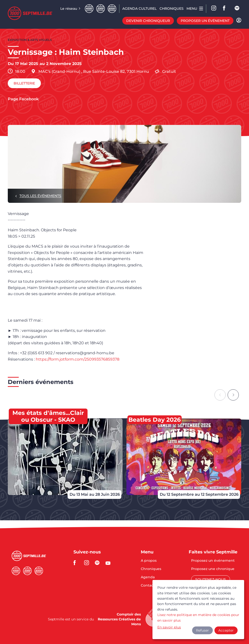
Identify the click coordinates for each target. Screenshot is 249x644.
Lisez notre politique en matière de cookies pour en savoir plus (198, 617)
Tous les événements (40, 196)
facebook (226, 9)
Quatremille (89, 9)
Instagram (214, 9)
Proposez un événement (213, 561)
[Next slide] (233, 395)
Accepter (226, 630)
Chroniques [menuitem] (172, 9)
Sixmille (112, 9)
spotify (237, 9)
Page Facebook (23, 99)
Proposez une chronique (213, 569)
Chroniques (151, 569)
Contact (148, 585)
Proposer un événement (205, 21)
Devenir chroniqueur (148, 21)
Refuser (202, 630)
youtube (109, 563)
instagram (88, 563)
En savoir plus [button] (169, 627)
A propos (149, 561)
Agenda (148, 577)
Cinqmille (101, 9)
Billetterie (24, 83)
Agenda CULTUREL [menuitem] (139, 9)
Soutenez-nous (211, 579)
